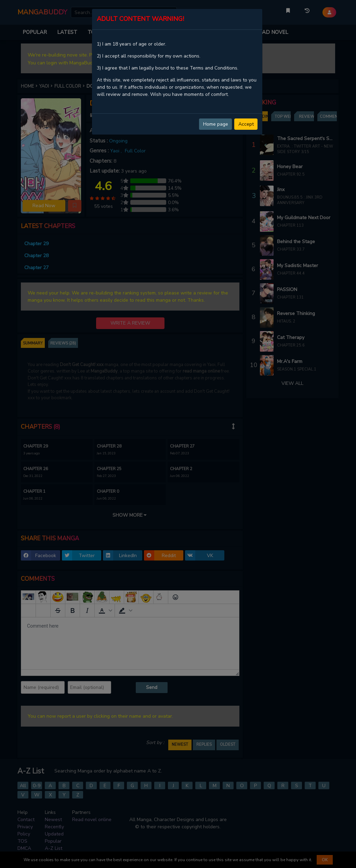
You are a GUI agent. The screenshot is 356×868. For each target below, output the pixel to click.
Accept (246, 124)
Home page (216, 124)
